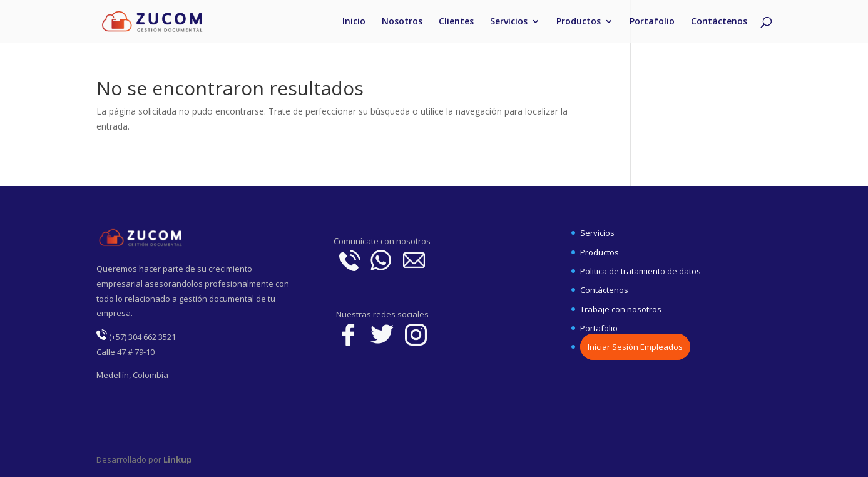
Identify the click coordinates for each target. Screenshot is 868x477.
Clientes (456, 22)
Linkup (177, 459)
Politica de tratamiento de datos (641, 271)
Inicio (354, 22)
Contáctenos (719, 22)
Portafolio (652, 22)
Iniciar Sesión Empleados (635, 347)
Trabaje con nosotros (621, 309)
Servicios (509, 22)
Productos (579, 22)
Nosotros (402, 22)
